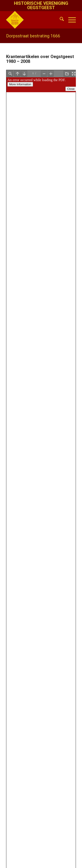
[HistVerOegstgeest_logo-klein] (34, 20)
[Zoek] (60, 20)
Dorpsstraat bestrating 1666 (33, 36)
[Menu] (70, 20)
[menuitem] (60, 20)
